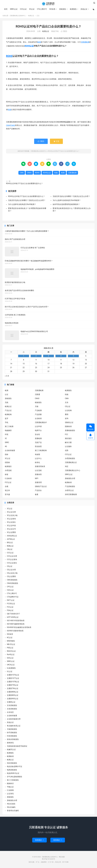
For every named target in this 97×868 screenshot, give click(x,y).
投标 (7, 454)
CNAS (13, 125)
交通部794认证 (13, 685)
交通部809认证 (13, 695)
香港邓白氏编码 (13, 811)
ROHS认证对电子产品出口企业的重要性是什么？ (48, 26)
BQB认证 (10, 546)
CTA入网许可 (42, 9)
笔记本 (7, 490)
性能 (9, 110)
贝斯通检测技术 (41, 422)
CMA (8, 125)
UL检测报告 (11, 668)
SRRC (7, 442)
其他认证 (84, 9)
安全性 (37, 434)
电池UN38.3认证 (13, 773)
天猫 (37, 406)
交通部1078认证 (13, 682)
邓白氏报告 (11, 804)
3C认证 (32, 9)
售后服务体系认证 (14, 726)
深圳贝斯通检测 (71, 494)
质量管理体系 (40, 466)
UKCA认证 (11, 665)
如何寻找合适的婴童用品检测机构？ (66, 204)
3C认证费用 (11, 532)
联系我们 (39, 840)
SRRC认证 (14, 9)
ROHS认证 (29, 46)
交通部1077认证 (13, 678)
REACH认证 (11, 651)
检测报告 (73, 9)
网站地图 (62, 857)
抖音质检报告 (12, 736)
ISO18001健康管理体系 (16, 624)
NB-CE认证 (11, 644)
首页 (6, 9)
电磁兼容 (8, 430)
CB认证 (10, 549)
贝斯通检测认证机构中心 (48, 4)
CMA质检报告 (12, 580)
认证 (7, 394)
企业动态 (10, 712)
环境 (7, 434)
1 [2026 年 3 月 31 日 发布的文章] (24, 356)
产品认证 (8, 410)
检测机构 (8, 414)
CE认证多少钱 (12, 573)
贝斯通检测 (85, 42)
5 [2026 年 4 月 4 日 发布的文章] (73, 356)
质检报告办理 (70, 478)
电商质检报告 (12, 770)
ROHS (9, 56)
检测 (39, 42)
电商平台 (38, 430)
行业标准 (8, 478)
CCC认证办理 (12, 556)
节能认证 (10, 787)
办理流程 (8, 470)
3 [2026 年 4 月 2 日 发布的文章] (49, 356)
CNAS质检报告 (13, 583)
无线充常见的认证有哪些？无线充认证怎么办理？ (71, 196)
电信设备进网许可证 (15, 766)
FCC (66, 434)
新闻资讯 (10, 743)
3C (6, 438)
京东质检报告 (12, 705)
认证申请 (38, 426)
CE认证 (68, 406)
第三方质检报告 (13, 780)
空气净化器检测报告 (15, 777)
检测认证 (31, 16)
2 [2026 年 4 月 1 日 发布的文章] (36, 356)
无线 (7, 402)
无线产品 (38, 442)
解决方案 (68, 442)
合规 (7, 486)
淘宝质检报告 (12, 763)
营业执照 (38, 446)
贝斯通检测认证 (71, 462)
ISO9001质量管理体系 (15, 631)
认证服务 (68, 446)
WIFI (37, 478)
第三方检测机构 (41, 450)
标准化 (37, 462)
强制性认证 (69, 422)
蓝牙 (7, 418)
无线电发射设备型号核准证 (17, 746)
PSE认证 (10, 648)
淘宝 (67, 466)
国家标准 (68, 426)
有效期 (37, 454)
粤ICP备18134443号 (48, 859)
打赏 (56, 141)
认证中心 (38, 458)
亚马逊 (7, 494)
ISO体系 (52, 9)
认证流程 (38, 470)
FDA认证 (10, 610)
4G (6, 446)
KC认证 (10, 638)
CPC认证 (10, 587)
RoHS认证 (11, 654)
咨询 (67, 418)
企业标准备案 (10, 450)
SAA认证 (10, 658)
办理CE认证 (69, 490)
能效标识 (10, 783)
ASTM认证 (11, 539)
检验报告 (38, 402)
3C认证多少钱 (12, 515)
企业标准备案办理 (14, 719)
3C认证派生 (11, 522)
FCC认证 (8, 482)
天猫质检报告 (12, 729)
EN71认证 (11, 600)
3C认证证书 (11, 529)
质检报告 (63, 9)
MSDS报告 (11, 641)
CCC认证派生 (12, 563)
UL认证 (10, 671)
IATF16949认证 (13, 617)
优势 (67, 450)
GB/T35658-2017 (13, 614)
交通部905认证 (13, 699)
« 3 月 (7, 376)
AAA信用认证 (12, 536)
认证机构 (68, 410)
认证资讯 (10, 794)
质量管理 (38, 482)
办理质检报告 (70, 458)
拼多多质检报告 (13, 739)
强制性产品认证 (41, 486)
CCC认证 (23, 9)
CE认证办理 (11, 570)
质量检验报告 (70, 430)
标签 (7, 474)
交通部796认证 (13, 688)
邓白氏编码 (11, 807)
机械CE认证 (11, 749)
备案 (37, 494)
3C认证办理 (11, 512)
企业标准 (38, 418)
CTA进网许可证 (13, 597)
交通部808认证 (13, 692)
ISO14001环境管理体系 (16, 621)
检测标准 (68, 482)
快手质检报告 (12, 733)
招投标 (7, 462)
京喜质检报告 (12, 709)
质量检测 (38, 438)
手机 (7, 422)
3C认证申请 (11, 526)
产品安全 (38, 490)
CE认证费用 (11, 576)
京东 (67, 402)
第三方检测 (9, 426)
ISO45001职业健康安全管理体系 (19, 627)
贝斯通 (37, 394)
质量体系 (38, 474)
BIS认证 (10, 543)
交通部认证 (11, 702)
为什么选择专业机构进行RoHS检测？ (67, 200)
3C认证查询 (11, 519)
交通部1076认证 (13, 675)
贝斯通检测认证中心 (73, 470)
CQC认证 (10, 590)
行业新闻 (10, 790)
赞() (64, 31)
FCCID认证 (11, 604)
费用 (67, 414)
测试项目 (68, 438)
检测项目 (8, 466)
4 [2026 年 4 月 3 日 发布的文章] (61, 356)
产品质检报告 (70, 486)
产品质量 (38, 414)
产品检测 (38, 410)
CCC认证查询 (12, 559)
